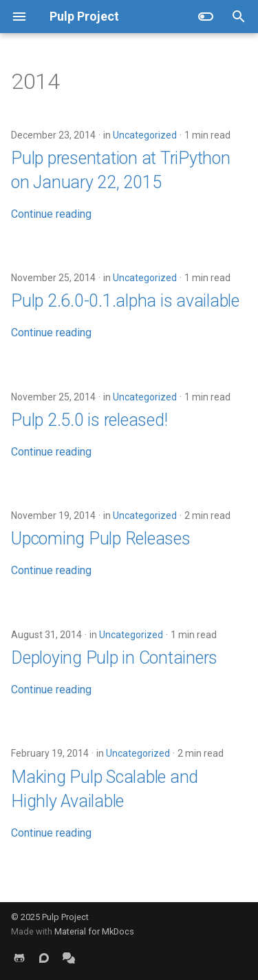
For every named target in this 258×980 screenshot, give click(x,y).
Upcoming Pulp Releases (101, 539)
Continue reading (51, 214)
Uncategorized (145, 135)
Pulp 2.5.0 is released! (89, 420)
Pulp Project (65, 917)
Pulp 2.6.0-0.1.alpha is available (125, 301)
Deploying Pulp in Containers (114, 658)
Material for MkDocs (94, 931)
